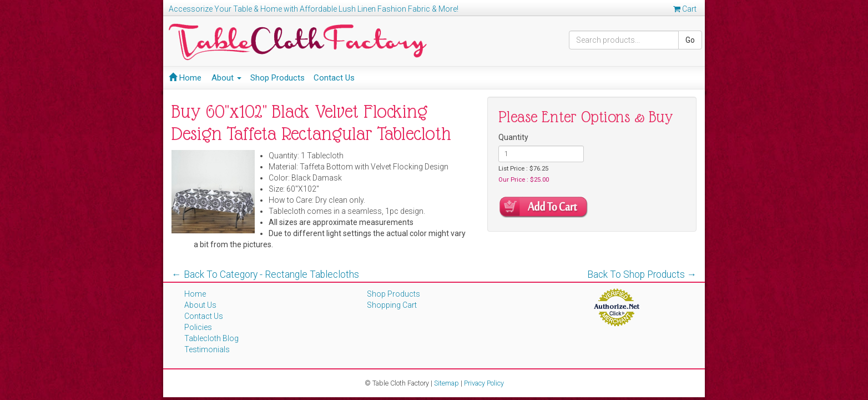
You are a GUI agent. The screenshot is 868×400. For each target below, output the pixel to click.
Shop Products (277, 78)
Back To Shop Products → (642, 274)
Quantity (513, 137)
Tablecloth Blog (211, 338)
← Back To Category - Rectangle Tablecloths (265, 274)
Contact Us (334, 78)
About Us (200, 305)
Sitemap (446, 383)
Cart (685, 9)
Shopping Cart (392, 305)
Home (185, 78)
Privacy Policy (484, 383)
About (226, 78)
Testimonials (207, 349)
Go (690, 40)
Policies (198, 327)
